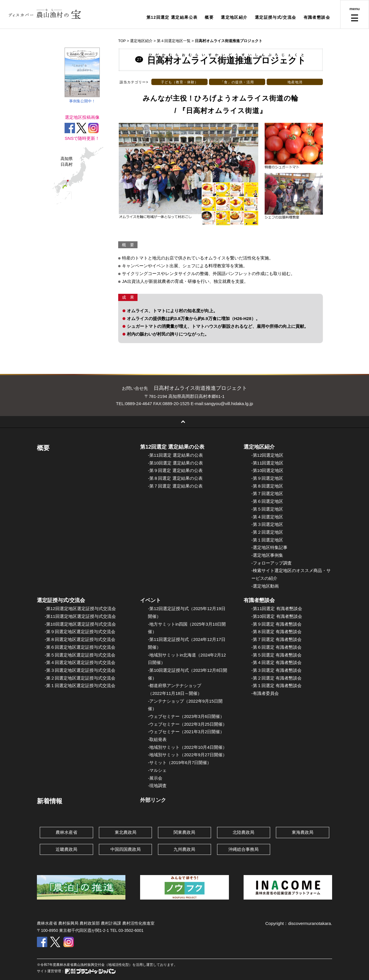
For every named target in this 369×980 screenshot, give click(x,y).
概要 (209, 17)
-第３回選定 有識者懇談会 (276, 670)
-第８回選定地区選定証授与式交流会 (80, 639)
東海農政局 (303, 832)
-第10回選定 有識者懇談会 (277, 616)
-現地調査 (157, 786)
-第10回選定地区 (268, 470)
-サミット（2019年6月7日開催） (180, 762)
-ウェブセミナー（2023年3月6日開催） (186, 716)
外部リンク (153, 800)
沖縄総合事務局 (243, 849)
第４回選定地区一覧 (174, 41)
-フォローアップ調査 (272, 563)
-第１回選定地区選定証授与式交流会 (80, 685)
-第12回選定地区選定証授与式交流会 (80, 608)
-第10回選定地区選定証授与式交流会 (80, 624)
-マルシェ (157, 770)
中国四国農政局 (126, 849)
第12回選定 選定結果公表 (172, 17)
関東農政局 (184, 832)
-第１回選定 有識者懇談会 (276, 685)
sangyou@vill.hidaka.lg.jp (229, 404)
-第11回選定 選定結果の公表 (175, 455)
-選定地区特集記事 (269, 547)
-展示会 (155, 778)
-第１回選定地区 (267, 540)
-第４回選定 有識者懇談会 (276, 662)
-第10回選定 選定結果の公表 (175, 463)
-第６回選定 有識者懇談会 (276, 647)
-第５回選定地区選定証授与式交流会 (80, 655)
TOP (122, 41)
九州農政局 (184, 849)
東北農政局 (126, 832)
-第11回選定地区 (268, 463)
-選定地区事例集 (267, 555)
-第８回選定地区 (267, 486)
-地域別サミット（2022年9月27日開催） (187, 755)
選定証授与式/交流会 (276, 17)
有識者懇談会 (317, 17)
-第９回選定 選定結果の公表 (175, 470)
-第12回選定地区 (268, 455)
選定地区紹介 (234, 17)
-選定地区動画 (265, 586)
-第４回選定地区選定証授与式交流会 (80, 662)
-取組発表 (157, 739)
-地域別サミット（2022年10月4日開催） (187, 747)
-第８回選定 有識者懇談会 (276, 632)
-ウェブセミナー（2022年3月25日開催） (187, 724)
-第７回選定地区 (267, 493)
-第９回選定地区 (267, 478)
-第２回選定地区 (267, 532)
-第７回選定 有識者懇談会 (276, 639)
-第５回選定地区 (267, 509)
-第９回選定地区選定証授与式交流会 (80, 632)
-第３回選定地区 (267, 524)
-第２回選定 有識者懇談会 (276, 678)
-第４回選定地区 (267, 517)
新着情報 (50, 801)
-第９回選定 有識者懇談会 (276, 624)
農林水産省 (66, 832)
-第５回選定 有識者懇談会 (276, 655)
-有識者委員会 (265, 693)
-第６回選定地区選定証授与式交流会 (80, 647)
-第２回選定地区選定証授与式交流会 (80, 678)
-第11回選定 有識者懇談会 (277, 608)
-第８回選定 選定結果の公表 (175, 478)
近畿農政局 (66, 849)
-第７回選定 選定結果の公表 (175, 486)
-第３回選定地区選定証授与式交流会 (80, 670)
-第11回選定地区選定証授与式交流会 (80, 616)
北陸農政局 (243, 832)
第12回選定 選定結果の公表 (172, 447)
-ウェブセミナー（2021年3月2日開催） (186, 732)
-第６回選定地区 (267, 501)
